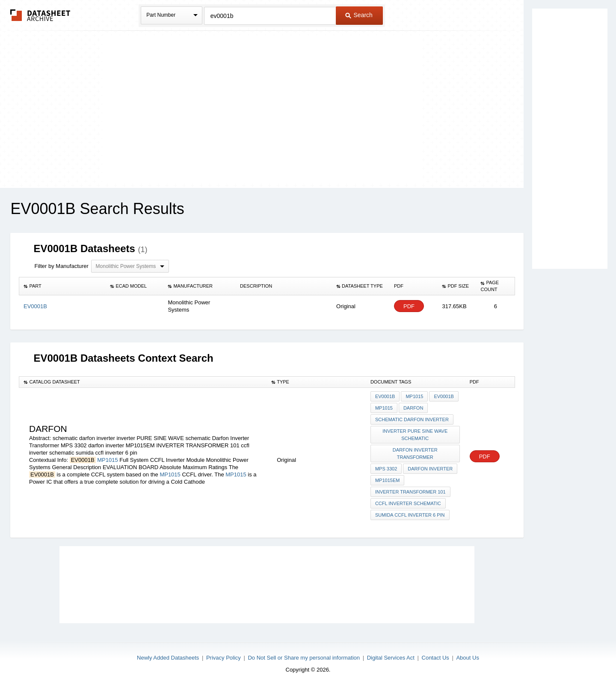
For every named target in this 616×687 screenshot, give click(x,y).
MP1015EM (387, 480)
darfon (413, 408)
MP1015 (107, 460)
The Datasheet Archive (40, 15)
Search (359, 15)
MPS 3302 (386, 469)
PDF (409, 306)
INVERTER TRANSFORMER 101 (410, 492)
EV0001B (385, 396)
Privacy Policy (224, 658)
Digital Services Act (391, 658)
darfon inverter (430, 469)
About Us (467, 658)
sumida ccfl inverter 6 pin (410, 515)
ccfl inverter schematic (408, 503)
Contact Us (435, 658)
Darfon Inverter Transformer (415, 454)
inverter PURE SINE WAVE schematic (415, 435)
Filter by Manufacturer (61, 266)
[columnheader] (62, 286)
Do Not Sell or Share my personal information (304, 658)
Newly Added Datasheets (168, 658)
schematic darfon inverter (412, 419)
